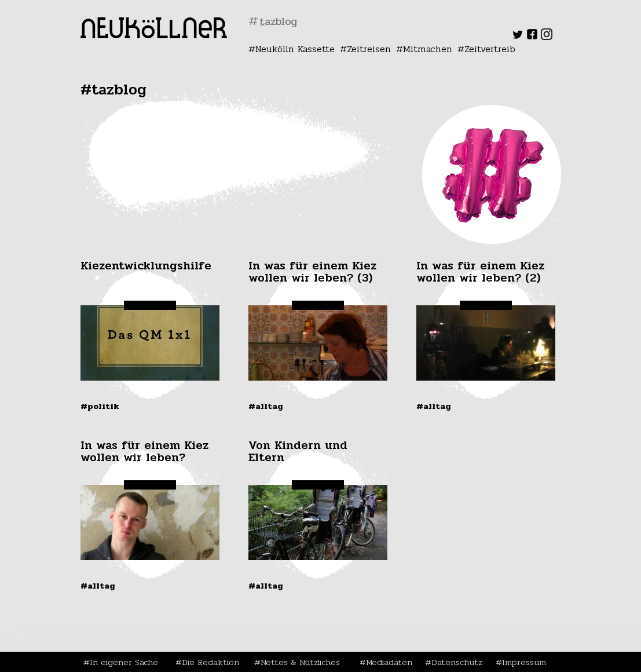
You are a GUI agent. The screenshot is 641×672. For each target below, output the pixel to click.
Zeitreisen (369, 49)
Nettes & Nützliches (300, 662)
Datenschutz (457, 662)
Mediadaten (389, 662)
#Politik (100, 406)
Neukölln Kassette (295, 49)
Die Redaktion (210, 662)
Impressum (524, 662)
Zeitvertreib (490, 49)
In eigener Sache (124, 662)
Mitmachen (428, 49)
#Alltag (266, 406)
